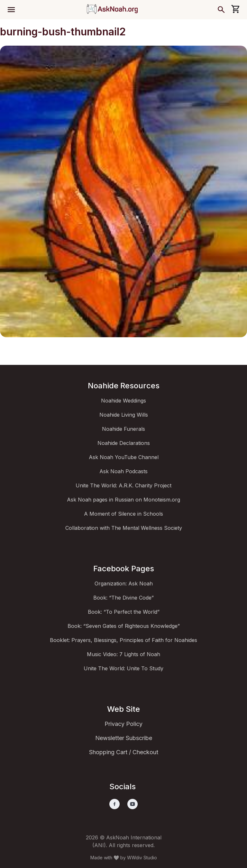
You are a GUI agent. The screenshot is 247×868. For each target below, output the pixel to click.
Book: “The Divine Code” (123, 598)
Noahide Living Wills (124, 415)
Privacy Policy (123, 724)
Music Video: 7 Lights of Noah (123, 654)
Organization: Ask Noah (124, 583)
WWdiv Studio (142, 858)
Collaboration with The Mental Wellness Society (124, 528)
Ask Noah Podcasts (123, 471)
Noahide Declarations (124, 443)
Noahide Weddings (123, 401)
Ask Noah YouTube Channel (124, 457)
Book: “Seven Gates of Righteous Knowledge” (124, 626)
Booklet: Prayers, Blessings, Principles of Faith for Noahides (123, 640)
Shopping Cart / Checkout (124, 752)
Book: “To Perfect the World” (124, 612)
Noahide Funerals (123, 429)
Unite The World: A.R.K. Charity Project (123, 485)
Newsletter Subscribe (124, 738)
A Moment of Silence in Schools (123, 514)
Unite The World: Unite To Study (123, 668)
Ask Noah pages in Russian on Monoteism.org (123, 500)
